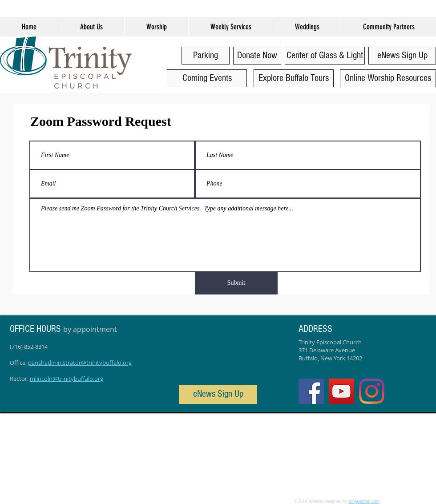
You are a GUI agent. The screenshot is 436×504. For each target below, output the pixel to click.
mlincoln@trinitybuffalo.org (67, 379)
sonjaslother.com (364, 501)
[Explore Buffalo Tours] (294, 78)
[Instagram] (372, 391)
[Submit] (236, 283)
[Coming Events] (207, 78)
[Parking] (206, 56)
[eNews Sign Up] (402, 56)
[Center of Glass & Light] (325, 56)
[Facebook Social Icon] (311, 391)
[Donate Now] (257, 56)
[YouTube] (341, 391)
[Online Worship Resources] (388, 78)
